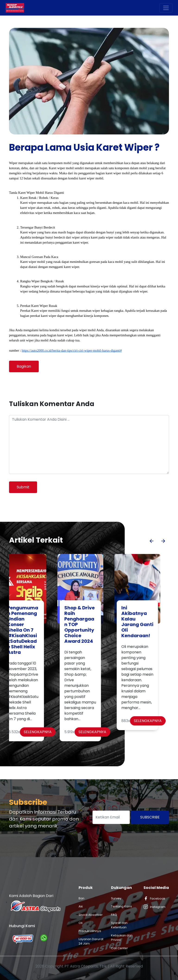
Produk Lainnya (90, 931)
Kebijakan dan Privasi (122, 938)
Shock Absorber (91, 915)
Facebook (154, 898)
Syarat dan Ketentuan (119, 925)
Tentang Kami (121, 906)
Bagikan (24, 366)
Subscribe (150, 817)
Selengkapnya (46, 732)
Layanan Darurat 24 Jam (91, 941)
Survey (116, 898)
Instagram (154, 907)
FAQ (114, 915)
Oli (81, 923)
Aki (81, 906)
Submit (23, 487)
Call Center (119, 948)
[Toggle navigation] (166, 8)
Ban (81, 898)
